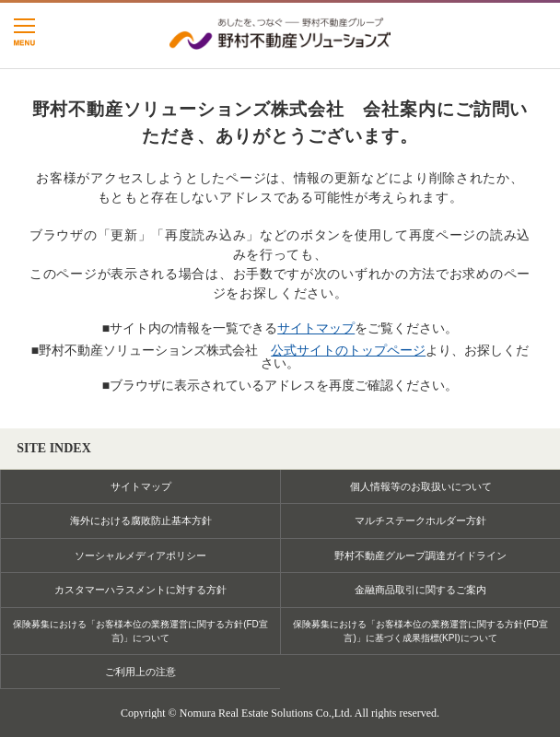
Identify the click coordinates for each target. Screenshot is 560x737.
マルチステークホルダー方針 (420, 521)
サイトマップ (316, 328)
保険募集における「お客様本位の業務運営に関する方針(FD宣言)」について (140, 631)
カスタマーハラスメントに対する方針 (140, 590)
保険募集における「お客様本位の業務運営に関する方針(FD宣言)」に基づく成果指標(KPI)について (420, 631)
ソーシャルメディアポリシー (140, 556)
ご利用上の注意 (140, 672)
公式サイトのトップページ (348, 350)
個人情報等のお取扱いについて (421, 486)
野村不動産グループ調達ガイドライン (420, 556)
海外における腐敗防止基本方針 (141, 521)
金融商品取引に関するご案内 (420, 590)
